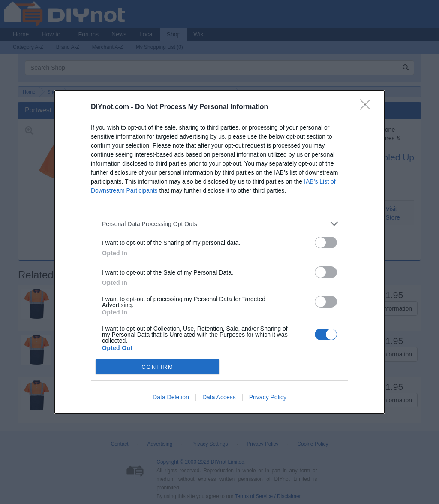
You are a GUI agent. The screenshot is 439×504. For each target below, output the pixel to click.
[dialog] (219, 252)
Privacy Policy (268, 397)
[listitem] (219, 224)
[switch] (326, 243)
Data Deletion (171, 397)
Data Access (219, 397)
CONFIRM (158, 367)
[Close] (368, 107)
